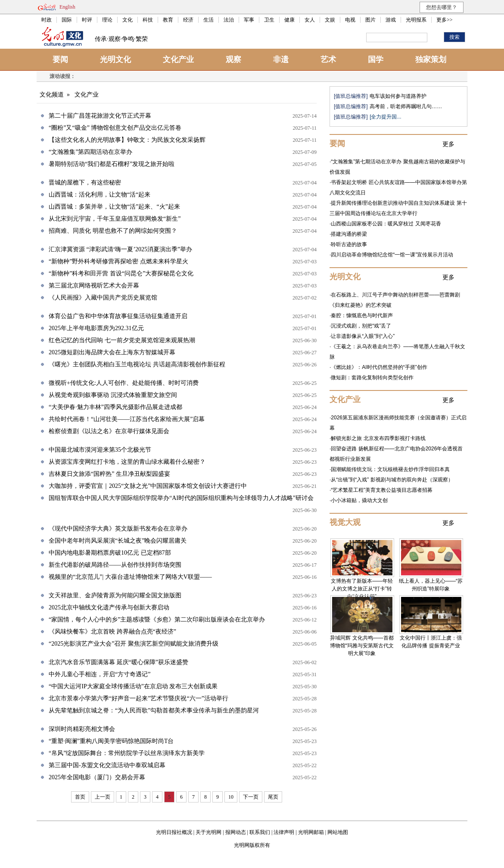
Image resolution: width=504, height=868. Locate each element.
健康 (289, 20)
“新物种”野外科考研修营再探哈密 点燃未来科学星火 (118, 261)
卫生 (269, 20)
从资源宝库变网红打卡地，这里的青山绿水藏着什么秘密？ (127, 462)
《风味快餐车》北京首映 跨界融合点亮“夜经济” (112, 632)
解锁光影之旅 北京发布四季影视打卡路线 (378, 438)
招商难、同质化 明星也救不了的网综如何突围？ (113, 231)
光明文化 (115, 59)
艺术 (328, 59)
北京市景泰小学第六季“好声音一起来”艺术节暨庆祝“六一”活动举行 (138, 698)
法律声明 (284, 832)
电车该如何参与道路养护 (398, 96)
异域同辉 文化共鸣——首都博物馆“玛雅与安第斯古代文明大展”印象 (362, 646)
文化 (128, 20)
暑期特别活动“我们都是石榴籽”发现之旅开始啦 (112, 164)
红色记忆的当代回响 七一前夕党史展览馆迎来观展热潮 (122, 340)
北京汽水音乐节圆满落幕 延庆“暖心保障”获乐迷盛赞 (118, 662)
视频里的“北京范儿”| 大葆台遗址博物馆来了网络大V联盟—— (130, 577)
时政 (47, 20)
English (67, 7)
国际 (67, 20)
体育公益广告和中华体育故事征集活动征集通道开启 (118, 316)
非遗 (281, 59)
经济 (188, 20)
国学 (376, 59)
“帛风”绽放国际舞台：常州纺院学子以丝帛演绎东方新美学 (127, 753)
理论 (107, 20)
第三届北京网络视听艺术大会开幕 (94, 286)
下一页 (251, 797)
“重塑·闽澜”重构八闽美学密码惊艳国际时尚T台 (111, 741)
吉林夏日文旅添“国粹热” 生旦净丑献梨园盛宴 (109, 474)
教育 (168, 20)
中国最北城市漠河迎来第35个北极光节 (100, 450)
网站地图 (338, 832)
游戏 (391, 20)
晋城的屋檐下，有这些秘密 (85, 183)
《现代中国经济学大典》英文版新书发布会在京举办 (118, 529)
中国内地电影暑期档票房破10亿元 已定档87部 (110, 553)
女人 (310, 20)
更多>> (445, 20)
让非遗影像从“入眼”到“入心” (363, 336)
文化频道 (52, 95)
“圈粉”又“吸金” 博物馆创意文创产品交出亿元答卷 (115, 128)
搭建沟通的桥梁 (349, 234)
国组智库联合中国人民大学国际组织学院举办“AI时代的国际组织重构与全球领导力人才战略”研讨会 (181, 498)
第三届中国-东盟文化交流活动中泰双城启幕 (107, 765)
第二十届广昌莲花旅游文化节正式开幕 (100, 116)
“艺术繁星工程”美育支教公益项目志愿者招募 (382, 490)
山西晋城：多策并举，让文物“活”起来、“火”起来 (114, 207)
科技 (148, 20)
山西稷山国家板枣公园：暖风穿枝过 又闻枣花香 (386, 224)
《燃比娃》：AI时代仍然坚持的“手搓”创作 (379, 367)
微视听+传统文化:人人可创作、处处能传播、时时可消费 (124, 383)
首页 (80, 797)
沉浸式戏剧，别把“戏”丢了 (361, 326)
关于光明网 (208, 832)
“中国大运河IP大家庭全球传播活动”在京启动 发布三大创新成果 (133, 686)
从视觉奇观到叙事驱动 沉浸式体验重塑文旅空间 (113, 395)
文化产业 (178, 59)
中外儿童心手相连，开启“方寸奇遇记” (100, 674)
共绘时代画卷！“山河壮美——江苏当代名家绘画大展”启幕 (127, 419)
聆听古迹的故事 (349, 244)
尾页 (273, 797)
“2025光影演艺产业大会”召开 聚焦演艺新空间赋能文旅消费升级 (134, 644)
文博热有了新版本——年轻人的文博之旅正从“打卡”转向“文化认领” (362, 589)
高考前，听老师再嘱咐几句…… (406, 106)
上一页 (103, 797)
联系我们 (260, 832)
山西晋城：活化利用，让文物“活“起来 (100, 195)
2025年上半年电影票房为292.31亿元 (96, 328)
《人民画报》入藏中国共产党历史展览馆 (103, 298)
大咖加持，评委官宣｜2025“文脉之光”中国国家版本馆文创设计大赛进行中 (148, 486)
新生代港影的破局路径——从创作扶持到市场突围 (115, 565)
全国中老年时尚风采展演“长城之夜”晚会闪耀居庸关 (118, 541)
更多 (448, 144)
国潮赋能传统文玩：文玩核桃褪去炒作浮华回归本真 (390, 469)
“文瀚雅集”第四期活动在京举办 (90, 152)
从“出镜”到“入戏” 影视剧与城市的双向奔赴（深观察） (392, 480)
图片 (370, 20)
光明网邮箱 (311, 832)
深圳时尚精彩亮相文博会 (82, 729)
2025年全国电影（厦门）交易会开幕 (97, 777)
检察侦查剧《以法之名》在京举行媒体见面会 (109, 431)
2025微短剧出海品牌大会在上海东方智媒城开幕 (112, 352)
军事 (249, 20)
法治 (229, 20)
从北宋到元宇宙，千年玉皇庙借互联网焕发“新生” (115, 219)
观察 (233, 59)
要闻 (60, 59)
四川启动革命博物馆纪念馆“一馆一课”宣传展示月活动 (392, 255)
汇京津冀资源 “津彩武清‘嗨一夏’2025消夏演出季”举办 (120, 249)
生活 (208, 20)
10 (231, 797)
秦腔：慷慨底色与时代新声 (362, 315)
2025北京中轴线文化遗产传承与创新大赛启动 (109, 607)
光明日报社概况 (174, 832)
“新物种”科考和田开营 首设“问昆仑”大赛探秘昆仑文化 (121, 273)
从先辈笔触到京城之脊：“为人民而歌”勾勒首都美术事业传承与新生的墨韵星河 (154, 710)
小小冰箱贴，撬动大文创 (359, 500)
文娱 (330, 20)
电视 (350, 20)
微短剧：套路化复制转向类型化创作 (372, 378)
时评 (87, 20)
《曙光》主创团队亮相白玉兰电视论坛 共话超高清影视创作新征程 (137, 364)
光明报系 (416, 20)
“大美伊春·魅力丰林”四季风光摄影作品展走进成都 (115, 407)
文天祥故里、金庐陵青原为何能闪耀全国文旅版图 (115, 595)
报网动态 (236, 832)
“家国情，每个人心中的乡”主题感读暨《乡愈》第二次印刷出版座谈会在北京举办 (157, 620)
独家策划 (431, 59)
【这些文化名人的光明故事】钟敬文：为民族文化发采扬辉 (127, 140)
